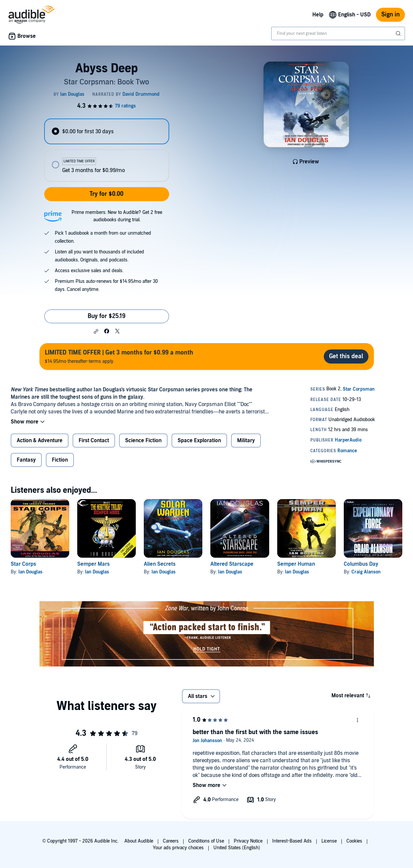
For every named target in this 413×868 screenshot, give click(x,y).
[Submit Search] (399, 33)
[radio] (107, 131)
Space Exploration (199, 441)
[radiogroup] (107, 150)
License (329, 841)
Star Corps (23, 564)
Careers (171, 841)
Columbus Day (361, 564)
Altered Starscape (232, 564)
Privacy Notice (248, 841)
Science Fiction (143, 441)
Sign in (390, 15)
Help (318, 15)
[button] (96, 331)
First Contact (94, 441)
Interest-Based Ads (292, 841)
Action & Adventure (40, 441)
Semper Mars (93, 564)
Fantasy (26, 460)
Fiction (60, 460)
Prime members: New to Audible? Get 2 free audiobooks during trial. (117, 216)
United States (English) (237, 848)
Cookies (354, 841)
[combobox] (338, 33)
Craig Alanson (366, 572)
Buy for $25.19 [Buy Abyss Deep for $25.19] (107, 316)
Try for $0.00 (107, 194)
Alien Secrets (160, 564)
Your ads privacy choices (178, 848)
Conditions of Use (206, 841)
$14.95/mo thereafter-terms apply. (119, 356)
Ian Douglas (30, 572)
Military (246, 441)
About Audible (139, 841)
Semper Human (296, 564)
